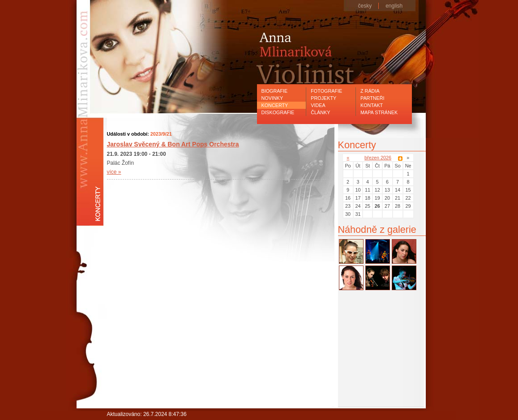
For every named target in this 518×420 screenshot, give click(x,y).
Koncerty (275, 105)
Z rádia (370, 91)
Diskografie (278, 112)
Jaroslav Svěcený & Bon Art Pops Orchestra (173, 144)
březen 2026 (378, 158)
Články (320, 112)
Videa (318, 105)
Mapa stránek (379, 112)
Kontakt (372, 105)
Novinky (272, 98)
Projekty (323, 98)
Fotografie (326, 91)
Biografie (275, 91)
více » (114, 172)
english (394, 6)
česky (365, 6)
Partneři (372, 98)
